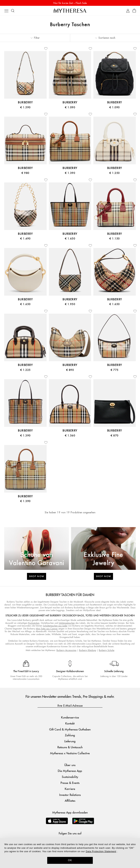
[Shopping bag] (134, 11)
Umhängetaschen (67, 623)
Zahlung (70, 735)
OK (70, 860)
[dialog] (70, 853)
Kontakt (70, 723)
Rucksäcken (34, 623)
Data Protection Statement (101, 851)
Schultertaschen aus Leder (55, 626)
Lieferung (70, 741)
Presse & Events (70, 783)
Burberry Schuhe (107, 650)
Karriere (70, 789)
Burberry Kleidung (88, 650)
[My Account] (128, 11)
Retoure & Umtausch (70, 747)
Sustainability (70, 777)
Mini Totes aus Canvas (47, 629)
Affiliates (70, 800)
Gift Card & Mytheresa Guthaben (70, 729)
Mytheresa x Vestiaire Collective (70, 753)
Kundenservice (70, 717)
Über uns (70, 765)
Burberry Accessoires (66, 650)
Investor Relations (70, 795)
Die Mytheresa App (70, 771)
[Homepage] (70, 11)
